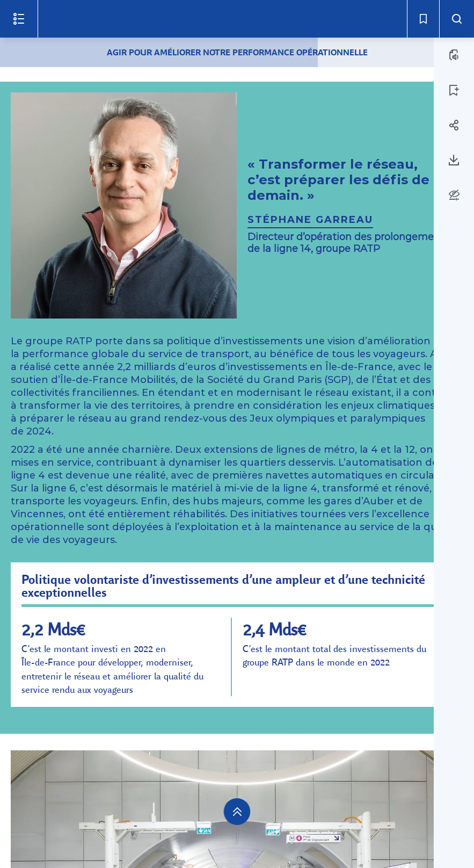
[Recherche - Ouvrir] (457, 19)
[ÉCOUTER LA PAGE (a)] (454, 55)
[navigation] (238, 812)
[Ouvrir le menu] (19, 19)
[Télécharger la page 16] (454, 160)
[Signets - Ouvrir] (423, 19)
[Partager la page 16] (454, 125)
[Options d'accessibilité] (454, 195)
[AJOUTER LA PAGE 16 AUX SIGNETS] (454, 90)
